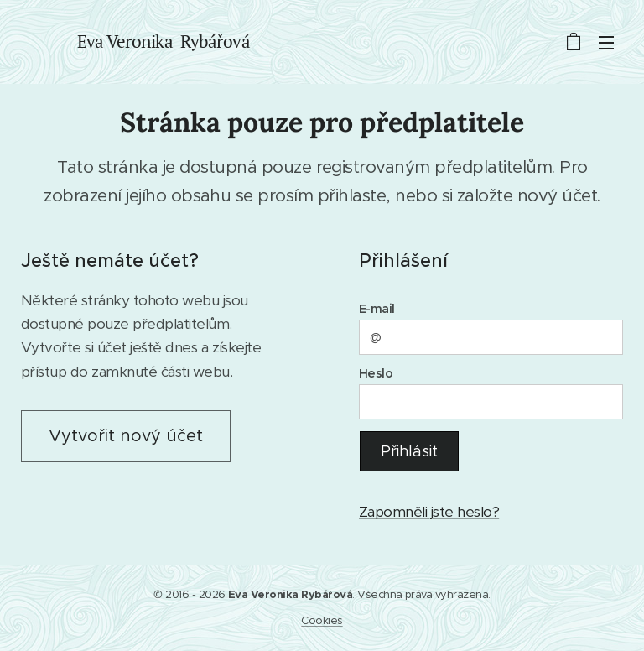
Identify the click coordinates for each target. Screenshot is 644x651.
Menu (606, 43)
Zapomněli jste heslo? (429, 513)
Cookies (322, 620)
